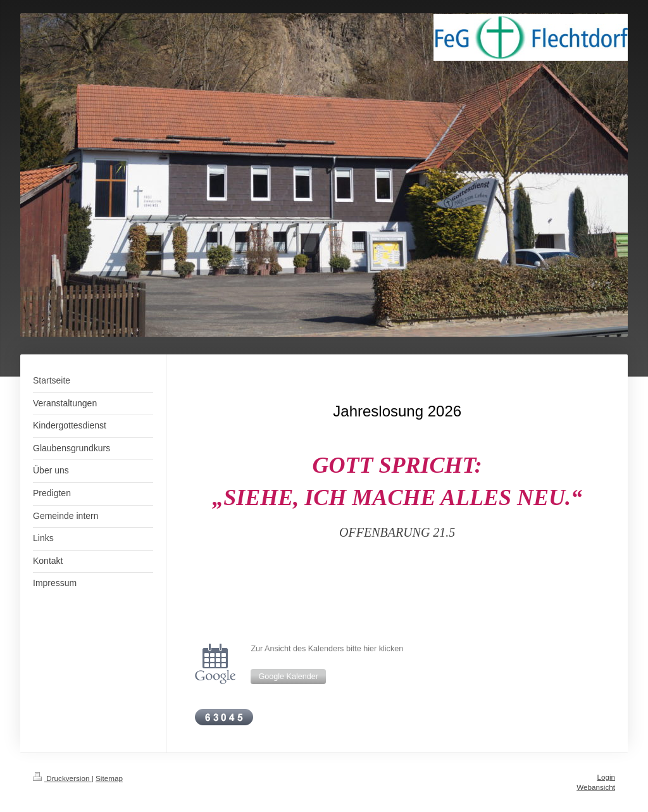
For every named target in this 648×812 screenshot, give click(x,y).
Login (606, 777)
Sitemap (109, 778)
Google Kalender (288, 677)
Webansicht (596, 787)
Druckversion (62, 778)
